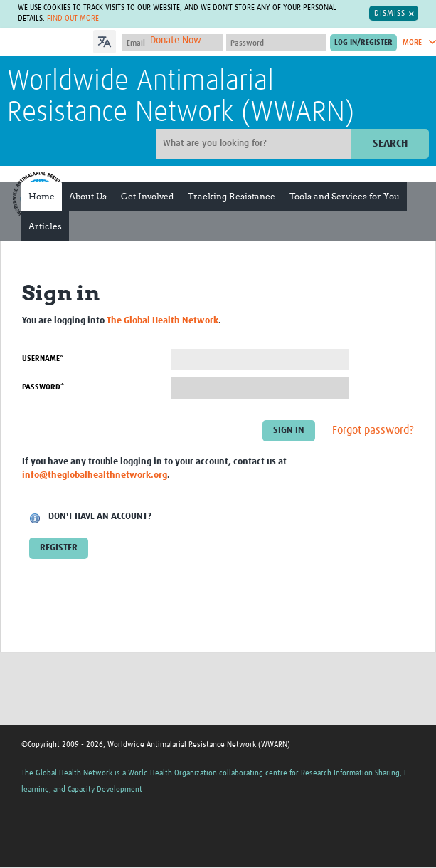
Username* (43, 359)
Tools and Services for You (345, 196)
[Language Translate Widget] (145, 40)
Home (42, 196)
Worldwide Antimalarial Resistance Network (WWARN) (181, 98)
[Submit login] (363, 43)
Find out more (73, 19)
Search (390, 143)
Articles (45, 226)
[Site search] (255, 144)
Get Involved (147, 196)
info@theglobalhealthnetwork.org (95, 475)
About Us (88, 196)
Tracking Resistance (232, 196)
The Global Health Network (163, 321)
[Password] (276, 43)
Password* (43, 387)
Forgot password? (373, 431)
